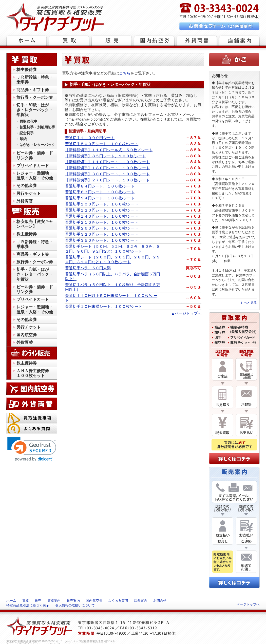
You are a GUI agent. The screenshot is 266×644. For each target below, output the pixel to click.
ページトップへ (248, 604)
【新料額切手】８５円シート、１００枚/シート (106, 156)
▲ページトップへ (186, 313)
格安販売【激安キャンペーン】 (35, 224)
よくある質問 (118, 601)
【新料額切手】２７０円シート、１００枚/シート (107, 180)
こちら (125, 73)
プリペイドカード (33, 166)
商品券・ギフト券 (33, 90)
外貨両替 (25, 201)
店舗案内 (141, 601)
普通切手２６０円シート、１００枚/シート (102, 228)
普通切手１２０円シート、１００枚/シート (102, 210)
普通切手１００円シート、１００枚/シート (102, 204)
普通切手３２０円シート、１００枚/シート (102, 234)
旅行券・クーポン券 (35, 97)
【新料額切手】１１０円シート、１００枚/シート (107, 162)
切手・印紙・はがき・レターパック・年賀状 (35, 110)
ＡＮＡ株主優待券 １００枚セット (35, 373)
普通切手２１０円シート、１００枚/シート (102, 222)
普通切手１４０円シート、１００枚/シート (102, 216)
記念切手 (27, 133)
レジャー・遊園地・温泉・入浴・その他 (35, 176)
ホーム (11, 601)
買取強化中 (28, 121)
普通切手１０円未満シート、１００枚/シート (104, 306)
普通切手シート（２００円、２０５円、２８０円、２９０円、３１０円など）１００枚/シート (113, 259)
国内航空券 (27, 335)
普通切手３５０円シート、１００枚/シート (102, 240)
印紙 (23, 139)
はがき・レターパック (37, 145)
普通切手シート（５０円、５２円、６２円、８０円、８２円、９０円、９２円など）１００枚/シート (113, 249)
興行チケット (29, 193)
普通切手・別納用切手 (37, 127)
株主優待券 (27, 70)
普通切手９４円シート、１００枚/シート (100, 198)
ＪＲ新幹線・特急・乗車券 (35, 80)
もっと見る (249, 303)
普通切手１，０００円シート (90, 138)
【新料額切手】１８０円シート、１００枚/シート (107, 168)
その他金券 (27, 186)
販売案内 (73, 601)
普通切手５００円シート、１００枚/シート (102, 144)
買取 (26, 601)
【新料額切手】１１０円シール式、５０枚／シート (109, 150)
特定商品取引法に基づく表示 (28, 605)
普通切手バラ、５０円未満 (88, 268)
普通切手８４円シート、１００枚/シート (100, 186)
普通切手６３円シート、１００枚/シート (100, 192)
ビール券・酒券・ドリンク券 (35, 155)
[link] (32, 449)
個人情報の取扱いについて (75, 605)
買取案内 (54, 601)
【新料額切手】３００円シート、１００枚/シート (107, 174)
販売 (38, 601)
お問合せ (160, 601)
